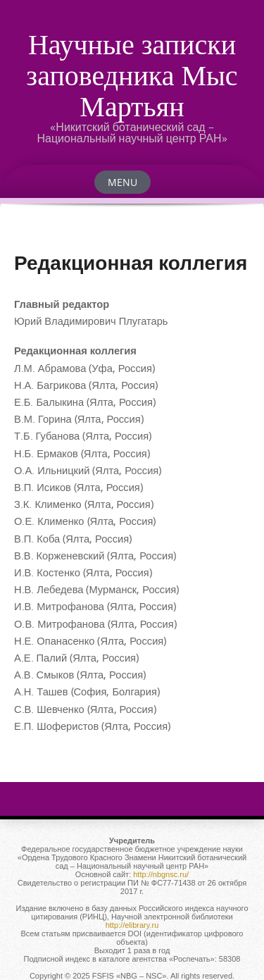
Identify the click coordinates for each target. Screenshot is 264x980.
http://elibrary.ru (132, 925)
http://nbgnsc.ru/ (161, 874)
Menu (122, 182)
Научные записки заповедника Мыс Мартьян (132, 75)
